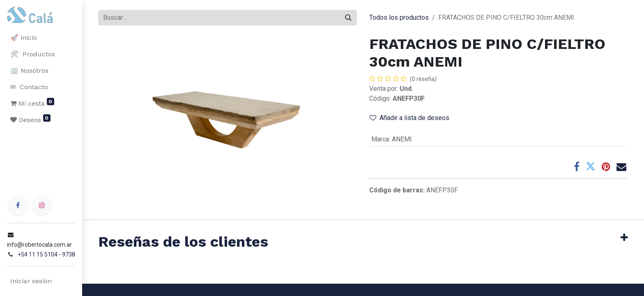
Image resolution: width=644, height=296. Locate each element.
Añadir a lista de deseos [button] (409, 118)
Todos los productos (399, 17)
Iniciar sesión (31, 281)
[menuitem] (41, 38)
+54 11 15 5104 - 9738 (46, 254)
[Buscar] (348, 18)
